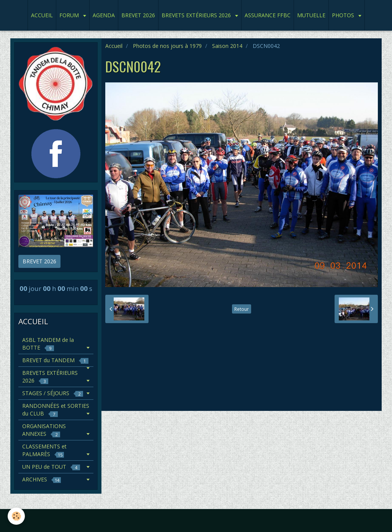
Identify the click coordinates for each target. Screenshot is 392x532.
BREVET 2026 (138, 15)
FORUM (70, 15)
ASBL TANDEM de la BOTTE (48, 344)
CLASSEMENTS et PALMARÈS (44, 450)
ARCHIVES (42, 479)
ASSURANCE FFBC (268, 15)
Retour (242, 309)
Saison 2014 (227, 46)
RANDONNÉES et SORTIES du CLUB (56, 410)
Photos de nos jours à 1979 (167, 46)
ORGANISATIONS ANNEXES (44, 430)
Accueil (114, 46)
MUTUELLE (311, 15)
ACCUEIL (42, 15)
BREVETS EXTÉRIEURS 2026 (197, 15)
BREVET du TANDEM (55, 360)
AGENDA (104, 15)
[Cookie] (16, 516)
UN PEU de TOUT (51, 467)
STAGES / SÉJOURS (53, 393)
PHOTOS (344, 15)
